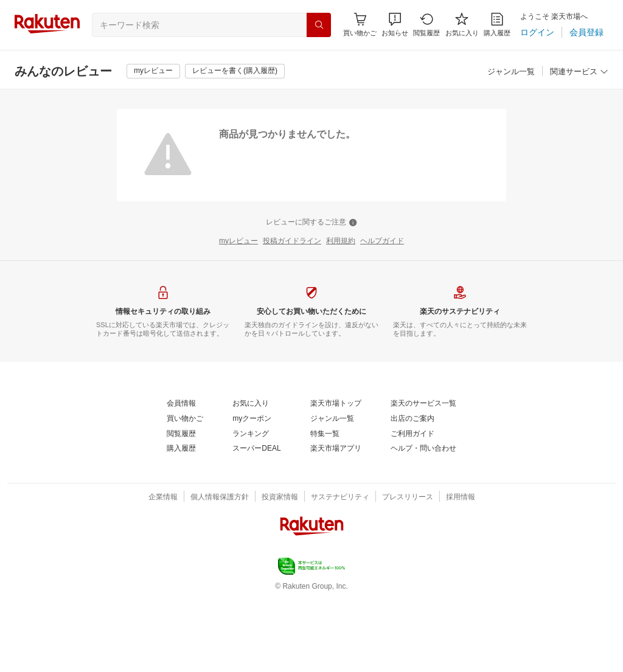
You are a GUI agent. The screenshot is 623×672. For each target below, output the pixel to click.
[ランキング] (251, 434)
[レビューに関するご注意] (311, 223)
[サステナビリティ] (340, 497)
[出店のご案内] (412, 419)
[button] (395, 25)
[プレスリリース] (408, 497)
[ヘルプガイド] (382, 241)
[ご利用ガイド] (412, 434)
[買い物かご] (185, 419)
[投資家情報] (280, 497)
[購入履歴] (497, 25)
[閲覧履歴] (426, 25)
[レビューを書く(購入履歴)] (235, 71)
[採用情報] (461, 497)
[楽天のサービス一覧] (423, 404)
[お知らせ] (395, 25)
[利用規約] (341, 241)
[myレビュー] (153, 71)
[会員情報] (181, 404)
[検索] (319, 25)
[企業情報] (163, 497)
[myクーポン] (252, 419)
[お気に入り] (462, 25)
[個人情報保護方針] (220, 497)
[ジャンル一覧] (511, 72)
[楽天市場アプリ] (336, 449)
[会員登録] (586, 32)
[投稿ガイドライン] (292, 241)
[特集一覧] (325, 434)
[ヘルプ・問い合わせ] (423, 449)
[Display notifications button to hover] (360, 25)
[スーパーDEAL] (256, 449)
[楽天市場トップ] (336, 404)
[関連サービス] (579, 72)
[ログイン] (537, 32)
